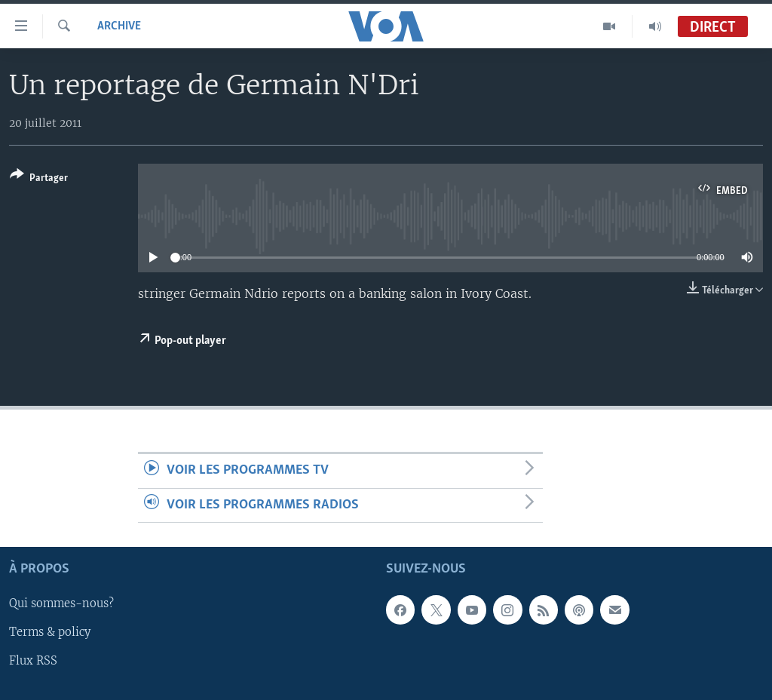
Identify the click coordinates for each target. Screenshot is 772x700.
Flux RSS (33, 662)
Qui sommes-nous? (61, 604)
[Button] (39, 179)
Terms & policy (50, 633)
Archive (119, 26)
